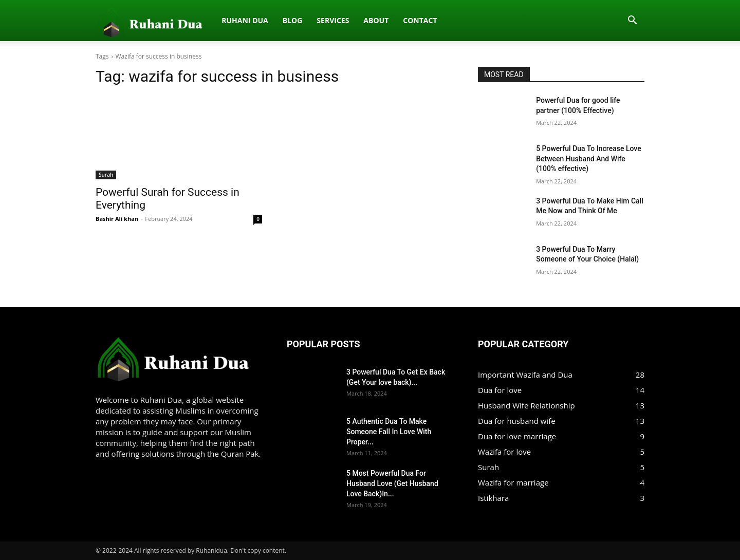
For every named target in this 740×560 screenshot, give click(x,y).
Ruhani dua (137, 20)
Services (225, 20)
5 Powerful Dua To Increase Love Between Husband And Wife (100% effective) (588, 158)
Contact (312, 20)
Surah (106, 175)
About (269, 20)
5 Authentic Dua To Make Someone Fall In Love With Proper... (389, 432)
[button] (632, 21)
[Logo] (101, 21)
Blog (185, 20)
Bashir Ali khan (117, 219)
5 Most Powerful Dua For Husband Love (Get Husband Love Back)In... (392, 483)
